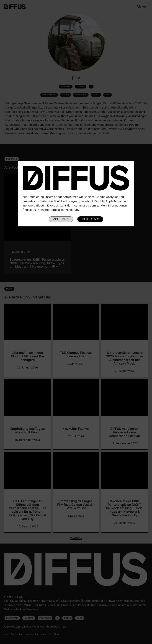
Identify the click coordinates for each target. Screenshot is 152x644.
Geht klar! (90, 219)
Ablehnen (61, 219)
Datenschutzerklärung (65, 210)
